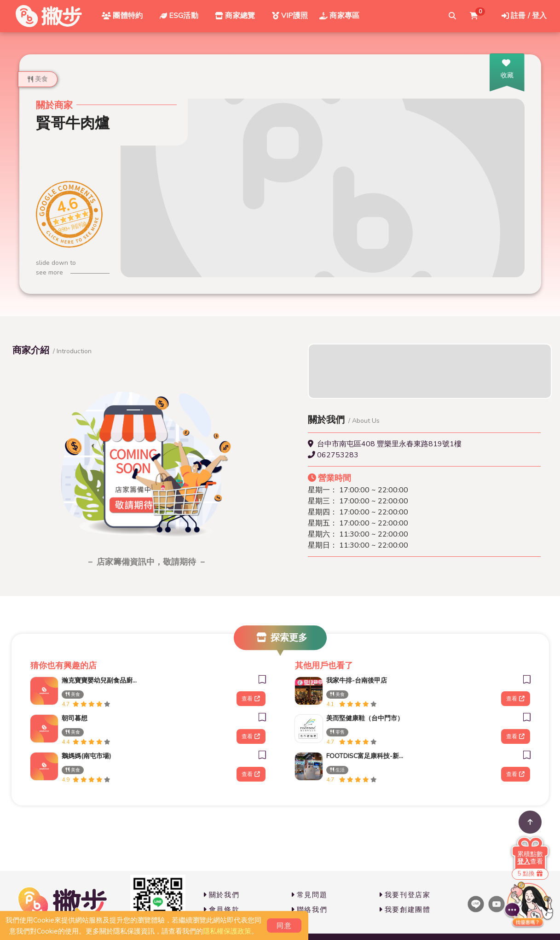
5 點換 (530, 874)
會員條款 (221, 910)
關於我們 (221, 895)
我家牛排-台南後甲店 (357, 680)
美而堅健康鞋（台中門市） (365, 718)
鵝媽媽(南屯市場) (86, 756)
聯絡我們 (309, 910)
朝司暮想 (75, 718)
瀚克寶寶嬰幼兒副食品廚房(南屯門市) (100, 680)
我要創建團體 (405, 910)
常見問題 (309, 895)
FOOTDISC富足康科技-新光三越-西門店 (365, 756)
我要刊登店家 (405, 895)
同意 (284, 926)
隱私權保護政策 (227, 931)
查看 (251, 699)
